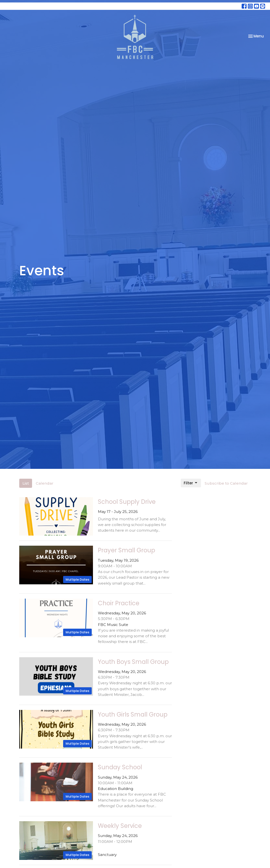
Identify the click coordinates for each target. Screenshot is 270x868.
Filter (191, 483)
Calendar (45, 483)
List (26, 483)
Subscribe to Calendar (226, 483)
